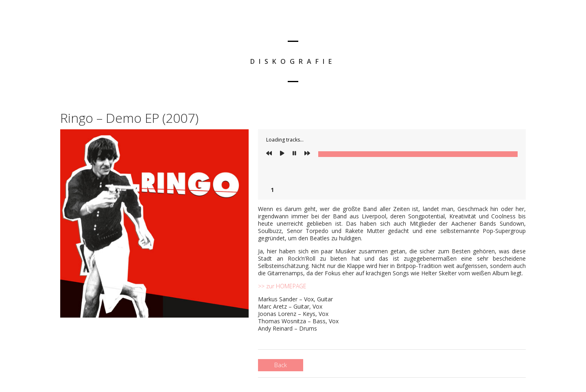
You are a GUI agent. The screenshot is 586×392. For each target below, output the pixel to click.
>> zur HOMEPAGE (282, 286)
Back (281, 365)
